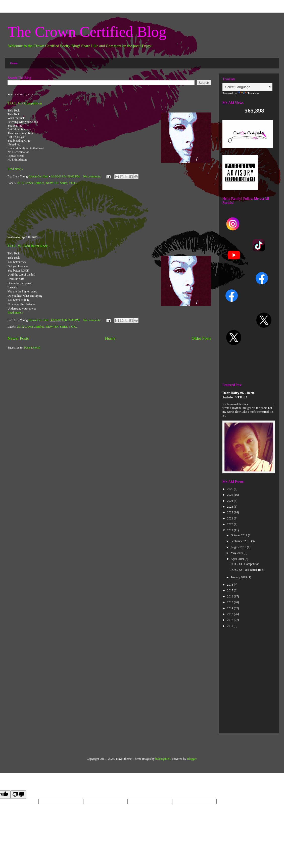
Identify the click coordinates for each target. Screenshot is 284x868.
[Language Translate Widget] (247, 87)
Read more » (15, 169)
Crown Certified (34, 183)
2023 (231, 507)
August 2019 (239, 547)
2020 (231, 524)
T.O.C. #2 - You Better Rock (28, 246)
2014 (231, 608)
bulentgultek (163, 759)
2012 (231, 620)
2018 (231, 585)
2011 (231, 626)
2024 (231, 501)
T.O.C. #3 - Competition (25, 103)
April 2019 (238, 559)
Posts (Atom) (32, 348)
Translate (248, 93)
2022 (231, 512)
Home (14, 63)
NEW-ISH (52, 183)
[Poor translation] (18, 795)
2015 (231, 602)
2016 (231, 596)
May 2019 (237, 553)
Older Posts (201, 338)
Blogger (192, 759)
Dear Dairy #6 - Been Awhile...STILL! (238, 395)
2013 (231, 614)
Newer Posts (18, 338)
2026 (231, 489)
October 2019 (239, 535)
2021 (231, 518)
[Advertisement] (109, 211)
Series (64, 183)
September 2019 (241, 541)
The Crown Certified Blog (87, 32)
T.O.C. (73, 183)
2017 (231, 590)
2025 (231, 495)
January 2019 (239, 577)
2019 (20, 183)
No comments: (92, 176)
